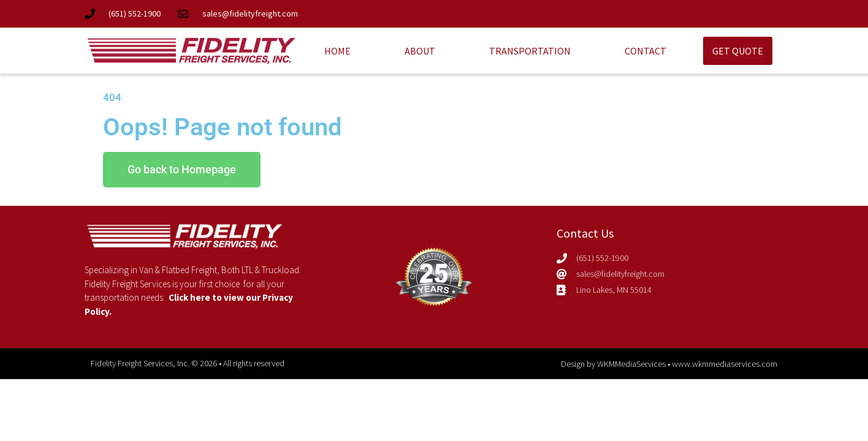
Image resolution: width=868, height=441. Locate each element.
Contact (645, 51)
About (420, 51)
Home (337, 51)
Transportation (530, 51)
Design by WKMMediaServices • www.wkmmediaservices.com (669, 364)
